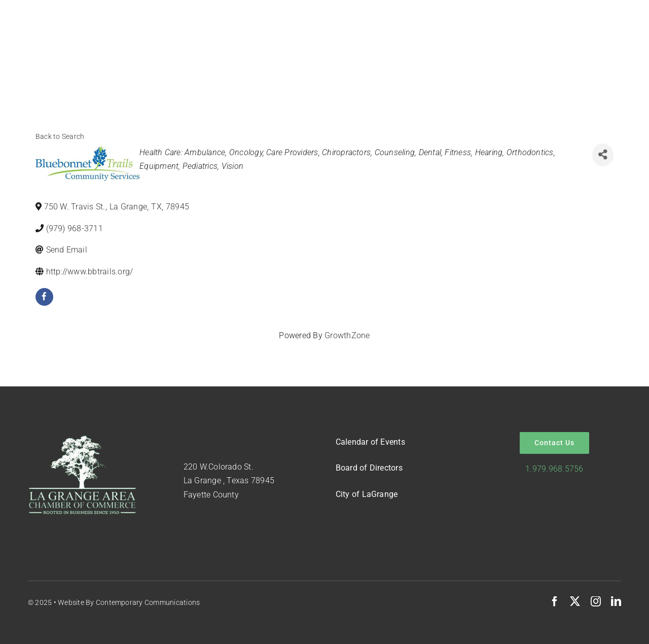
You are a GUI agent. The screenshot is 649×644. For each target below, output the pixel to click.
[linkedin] (616, 601)
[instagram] (596, 601)
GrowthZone (347, 335)
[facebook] (44, 297)
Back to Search (60, 137)
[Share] (603, 155)
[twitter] (575, 601)
